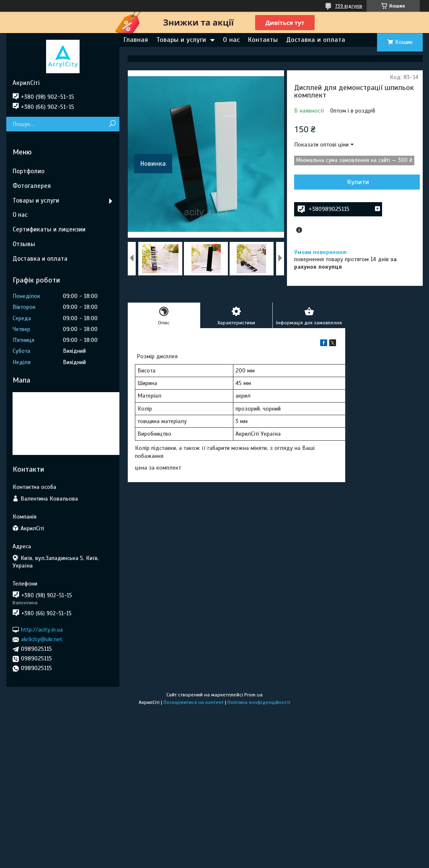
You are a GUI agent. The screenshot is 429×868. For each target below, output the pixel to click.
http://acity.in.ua (42, 630)
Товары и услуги (181, 40)
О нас (231, 40)
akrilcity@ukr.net (42, 639)
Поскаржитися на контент (194, 702)
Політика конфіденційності (259, 702)
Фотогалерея (32, 186)
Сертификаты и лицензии (49, 229)
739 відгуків (349, 6)
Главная (136, 40)
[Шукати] (112, 124)
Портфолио (28, 171)
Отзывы (24, 244)
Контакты (263, 40)
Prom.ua (253, 695)
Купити (358, 182)
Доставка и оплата (316, 40)
